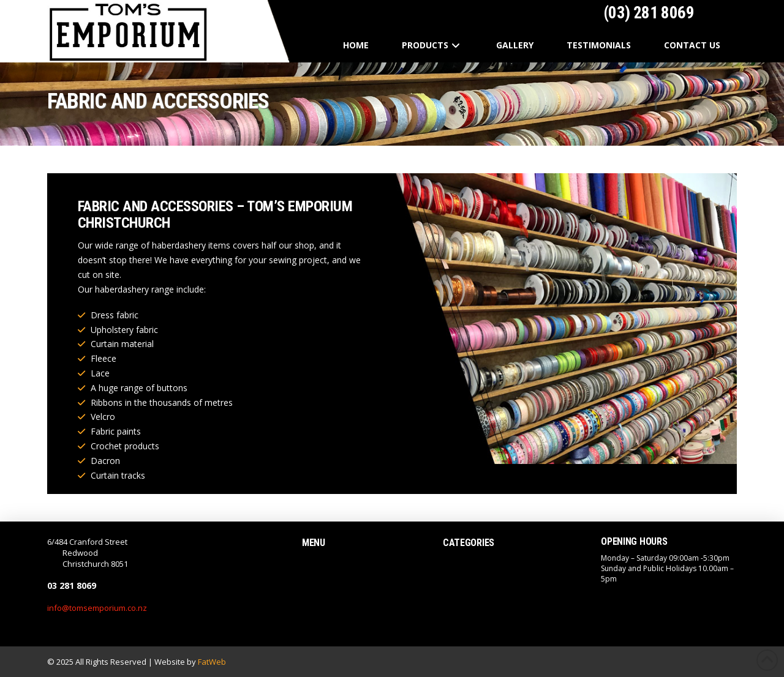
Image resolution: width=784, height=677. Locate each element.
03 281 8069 (72, 585)
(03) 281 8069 (647, 13)
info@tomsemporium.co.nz (97, 608)
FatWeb (212, 662)
